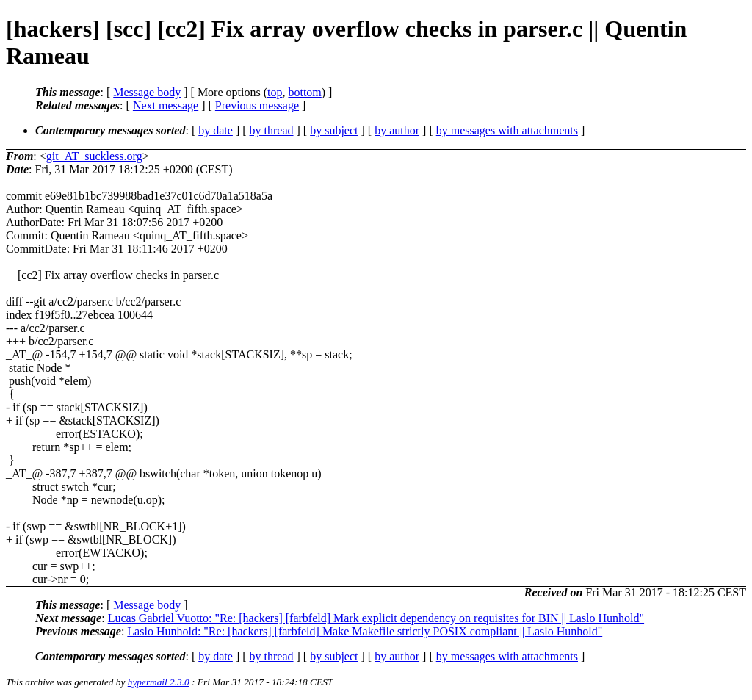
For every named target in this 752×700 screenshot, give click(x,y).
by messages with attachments (507, 130)
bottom (304, 92)
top (275, 92)
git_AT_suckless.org (94, 156)
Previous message (257, 105)
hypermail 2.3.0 (159, 682)
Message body (147, 92)
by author (397, 130)
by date (216, 130)
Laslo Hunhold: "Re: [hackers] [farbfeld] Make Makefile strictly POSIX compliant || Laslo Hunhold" (365, 631)
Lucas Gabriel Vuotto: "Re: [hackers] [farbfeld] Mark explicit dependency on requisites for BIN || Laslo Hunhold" (376, 618)
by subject (334, 130)
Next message (166, 105)
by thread (272, 130)
